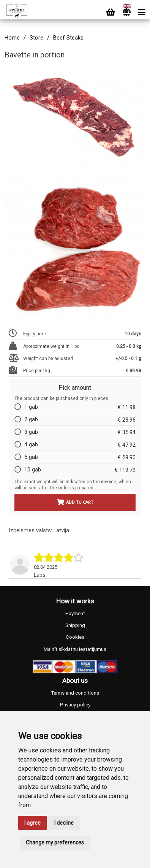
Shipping (75, 625)
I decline (64, 823)
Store (36, 38)
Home (12, 38)
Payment (75, 613)
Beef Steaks (68, 38)
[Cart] (111, 12)
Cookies (75, 637)
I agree (32, 823)
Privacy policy (75, 705)
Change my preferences (55, 843)
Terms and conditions (75, 693)
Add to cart (75, 502)
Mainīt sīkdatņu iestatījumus (75, 649)
